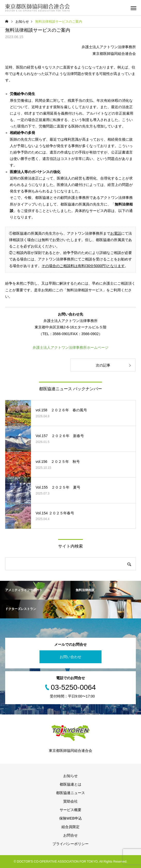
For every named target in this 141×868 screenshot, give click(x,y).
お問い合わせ (71, 657)
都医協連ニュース (71, 793)
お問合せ (71, 835)
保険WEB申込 (71, 818)
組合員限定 (71, 827)
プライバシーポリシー (71, 844)
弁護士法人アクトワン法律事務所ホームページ (71, 347)
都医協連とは (71, 784)
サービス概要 (71, 810)
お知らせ (71, 776)
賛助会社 (71, 801)
